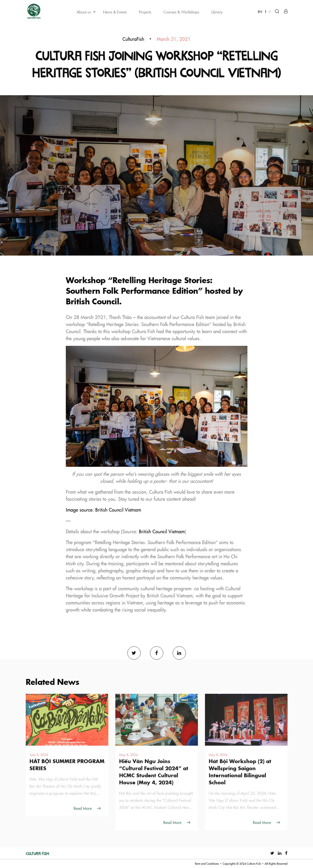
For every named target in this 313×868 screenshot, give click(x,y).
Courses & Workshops (181, 12)
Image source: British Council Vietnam (103, 510)
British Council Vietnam (162, 531)
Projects (145, 12)
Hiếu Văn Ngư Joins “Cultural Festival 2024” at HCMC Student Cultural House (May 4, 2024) (154, 772)
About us (84, 12)
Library (217, 12)
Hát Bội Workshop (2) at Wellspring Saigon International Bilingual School (240, 772)
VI (270, 12)
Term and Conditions (207, 864)
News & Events (115, 12)
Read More (83, 808)
